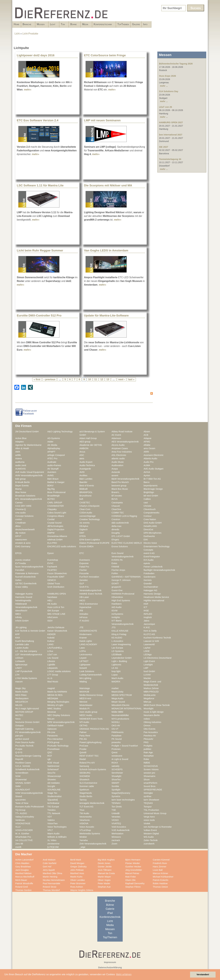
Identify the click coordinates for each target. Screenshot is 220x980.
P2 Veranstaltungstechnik (28, 732)
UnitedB (116, 813)
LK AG (115, 668)
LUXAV (147, 675)
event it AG (149, 553)
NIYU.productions (120, 719)
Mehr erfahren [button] (124, 974)
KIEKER (51, 634)
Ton (86, 25)
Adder (50, 442)
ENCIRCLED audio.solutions (62, 546)
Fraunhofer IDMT (56, 577)
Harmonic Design (152, 594)
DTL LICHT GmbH (121, 536)
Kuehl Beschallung (25, 641)
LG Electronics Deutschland (158, 658)
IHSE (146, 611)
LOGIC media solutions (59, 671)
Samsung (84, 766)
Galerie (182, 24)
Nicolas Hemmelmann (54, 880)
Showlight (116, 776)
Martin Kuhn (76, 877)
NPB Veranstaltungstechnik (61, 722)
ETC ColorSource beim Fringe (105, 55)
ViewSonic (85, 820)
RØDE (147, 763)
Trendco (51, 810)
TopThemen (164, 24)
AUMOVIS (20, 469)
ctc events (84, 523)
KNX (18, 638)
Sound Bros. (150, 786)
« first (37, 379)
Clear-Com (85, 509)
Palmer (83, 732)
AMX (18, 452)
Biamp (18, 489)
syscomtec (21, 800)
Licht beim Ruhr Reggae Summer (40, 250)
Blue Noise (21, 492)
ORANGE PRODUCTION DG (94, 729)
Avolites (83, 475)
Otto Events (149, 729)
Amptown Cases (120, 448)
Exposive (84, 563)
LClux (50, 651)
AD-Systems (54, 438)
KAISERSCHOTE (88, 631)
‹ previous (50, 379)
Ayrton (147, 475)
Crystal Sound (54, 523)
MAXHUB (84, 692)
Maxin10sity (117, 692)
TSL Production (151, 810)
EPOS (18, 553)
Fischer (83, 570)
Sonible (115, 786)
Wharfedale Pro (23, 837)
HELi (50, 600)
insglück (148, 617)
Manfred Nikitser (23, 873)
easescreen (21, 540)
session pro (149, 773)
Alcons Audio (118, 445)
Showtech (84, 780)
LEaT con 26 (166, 107)
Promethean (53, 749)
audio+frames (54, 465)
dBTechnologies (55, 526)
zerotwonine (53, 844)
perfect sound (22, 739)
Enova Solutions (120, 546)
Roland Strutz (50, 887)
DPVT (18, 536)
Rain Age (148, 752)
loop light (116, 671)
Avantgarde (85, 469)
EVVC (50, 563)
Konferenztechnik (141, 25)
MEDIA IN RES (55, 695)
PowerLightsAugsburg (90, 742)
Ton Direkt (117, 807)
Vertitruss (20, 820)
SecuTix (51, 773)
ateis (82, 458)
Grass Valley (22, 587)
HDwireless (117, 597)
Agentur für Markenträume (28, 445)
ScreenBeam (22, 773)
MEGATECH (22, 702)
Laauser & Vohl (151, 641)
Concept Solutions (24, 516)
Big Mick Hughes (106, 860)
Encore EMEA (86, 546)
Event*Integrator (152, 557)
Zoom (114, 844)
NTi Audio (84, 722)
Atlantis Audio (150, 458)
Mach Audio (117, 678)
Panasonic (53, 736)
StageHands (86, 793)
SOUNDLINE (54, 790)
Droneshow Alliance (57, 536)
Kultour (51, 641)
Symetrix (116, 796)
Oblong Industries (152, 722)
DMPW (51, 533)
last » (131, 379)
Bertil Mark (76, 860)
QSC (50, 752)
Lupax (115, 675)
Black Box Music (120, 489)
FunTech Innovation (89, 577)
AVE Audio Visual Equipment (30, 472)
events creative (23, 560)
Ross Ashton (77, 887)
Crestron (116, 519)
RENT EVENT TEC (89, 756)
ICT (145, 607)
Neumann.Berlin (152, 715)
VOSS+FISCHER (24, 830)
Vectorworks (86, 817)
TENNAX (116, 803)
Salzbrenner (53, 766)
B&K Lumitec (86, 479)
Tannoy (83, 800)
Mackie (147, 678)
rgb (49, 759)
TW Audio (84, 813)
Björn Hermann (133, 860)
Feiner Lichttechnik (153, 567)
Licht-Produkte (30, 34)
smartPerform (150, 783)
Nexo (18, 719)
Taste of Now (22, 803)
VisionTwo (52, 823)
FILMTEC (52, 570)
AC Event (116, 435)
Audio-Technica (87, 465)
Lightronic (116, 665)
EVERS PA (117, 560)
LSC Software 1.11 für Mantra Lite (40, 185)
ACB (146, 435)
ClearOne (116, 509)
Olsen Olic (130, 880)
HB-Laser (84, 597)
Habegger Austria (24, 594)
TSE (114, 810)
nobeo (147, 719)
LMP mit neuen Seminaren (102, 120)
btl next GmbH (151, 496)
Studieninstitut (54, 796)
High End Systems (121, 600)
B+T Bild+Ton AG (152, 479)
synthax (148, 796)
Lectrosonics (86, 655)
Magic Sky (20, 688)
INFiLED (148, 614)
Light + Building (119, 661)
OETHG (83, 726)
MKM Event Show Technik (157, 705)
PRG (146, 742)
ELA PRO (52, 543)
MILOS (19, 705)
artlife (18, 455)
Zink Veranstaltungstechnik (93, 844)
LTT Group (53, 675)
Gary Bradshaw (23, 867)
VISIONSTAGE (23, 823)
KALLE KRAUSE (120, 631)
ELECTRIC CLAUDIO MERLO (127, 543)
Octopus (19, 726)
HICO (82, 600)
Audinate (52, 462)
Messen (54, 25)
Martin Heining (50, 877)
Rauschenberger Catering (28, 756)
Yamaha (84, 840)
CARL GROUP (55, 503)
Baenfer (83, 482)
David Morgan (77, 863)
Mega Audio (117, 698)
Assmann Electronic (154, 455)
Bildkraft (83, 489)
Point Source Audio (25, 742)
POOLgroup (53, 742)
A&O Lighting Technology (60, 432)
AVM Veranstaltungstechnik (29, 475)
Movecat (52, 712)
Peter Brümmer (78, 883)
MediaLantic (150, 695)
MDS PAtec (21, 695)
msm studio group (88, 712)
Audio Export (86, 462)
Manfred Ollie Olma (52, 873)
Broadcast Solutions (25, 496)
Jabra (146, 621)
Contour (148, 516)
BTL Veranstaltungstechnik (29, 499)
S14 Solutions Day (169, 91)
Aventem (52, 472)
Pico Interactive (55, 739)
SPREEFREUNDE (153, 790)
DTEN (82, 536)
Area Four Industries (122, 452)
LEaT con (52, 655)
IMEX (18, 614)
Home (17, 24)
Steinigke (148, 793)
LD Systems (118, 651)
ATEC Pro (52, 458)
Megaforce (149, 698)
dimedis (115, 529)
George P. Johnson (121, 580)
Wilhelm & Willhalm (57, 837)
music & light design (154, 712)
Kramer (83, 638)
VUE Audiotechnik (121, 830)
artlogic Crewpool (56, 455)
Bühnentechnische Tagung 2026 (176, 64)
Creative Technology (90, 519)
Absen (147, 432)
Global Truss (54, 584)
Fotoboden (149, 573)
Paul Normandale (51, 883)
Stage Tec (52, 793)
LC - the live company (26, 651)
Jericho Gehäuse (56, 627)
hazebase (52, 597)
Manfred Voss (77, 873)
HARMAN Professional (123, 594)
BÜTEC (51, 499)
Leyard (83, 658)
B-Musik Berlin (23, 482)
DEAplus (84, 526)
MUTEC (19, 715)
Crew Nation (150, 519)
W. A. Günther (22, 834)
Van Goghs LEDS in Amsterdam (106, 250)
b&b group (20, 479)
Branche (35, 25)
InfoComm (53, 617)
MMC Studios (54, 709)
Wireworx (116, 837)
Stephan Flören (133, 887)
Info (199, 25)
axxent (115, 475)
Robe (146, 759)
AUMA (147, 465)
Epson (51, 553)
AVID (82, 472)
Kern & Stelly (150, 631)
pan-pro (19, 736)
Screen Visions (151, 769)
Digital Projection (56, 529)
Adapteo (19, 442)
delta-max (116, 526)
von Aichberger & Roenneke (158, 827)
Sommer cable (87, 786)
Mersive (83, 702)
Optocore (52, 729)
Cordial (51, 519)
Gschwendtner (151, 587)
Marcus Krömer (160, 873)
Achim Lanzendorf (24, 860)
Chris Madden (22, 863)
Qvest (114, 752)
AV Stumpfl (53, 469)
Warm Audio (53, 834)
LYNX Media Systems (26, 678)
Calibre (147, 499)
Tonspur (148, 807)
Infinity (19, 617)
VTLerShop (85, 830)
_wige (82, 847)
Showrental (21, 780)
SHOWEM (85, 776)
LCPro (83, 651)
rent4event (117, 756)
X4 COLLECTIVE (24, 840)
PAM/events (117, 732)
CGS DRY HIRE (23, 506)
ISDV (50, 621)
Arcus (82, 452)
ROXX (115, 763)
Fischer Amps (118, 570)
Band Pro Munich (120, 482)
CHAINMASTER (56, 506)
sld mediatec (54, 783)
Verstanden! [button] (203, 974)
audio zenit (21, 465)
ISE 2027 (164, 147)
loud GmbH (149, 671)
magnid (51, 688)
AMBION (84, 448)
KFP (17, 634)
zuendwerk (149, 844)
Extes (114, 563)
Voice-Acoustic (87, 827)
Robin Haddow (160, 883)
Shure (147, 780)
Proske (83, 749)
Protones (116, 749)
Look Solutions (87, 671)
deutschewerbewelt (25, 529)
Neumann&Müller (120, 715)
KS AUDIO (117, 638)
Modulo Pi (84, 709)
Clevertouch (150, 509)
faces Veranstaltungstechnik (29, 567)
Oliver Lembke (78, 880)
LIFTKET (84, 661)
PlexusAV (148, 739)
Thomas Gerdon (23, 890)
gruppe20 (116, 587)
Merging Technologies (58, 702)
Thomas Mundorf (51, 890)
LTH (17, 675)
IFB (81, 611)
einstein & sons (23, 543)
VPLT (50, 830)
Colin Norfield (50, 863)
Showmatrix (149, 776)
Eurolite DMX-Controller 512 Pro (39, 315)
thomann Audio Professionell (30, 807)
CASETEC (85, 503)
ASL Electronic (119, 455)
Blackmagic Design (153, 489)
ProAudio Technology (58, 746)
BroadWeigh (54, 496)
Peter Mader (104, 883)
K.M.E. (147, 627)
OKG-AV (116, 726)
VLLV (18, 827)
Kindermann (85, 634)
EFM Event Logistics (90, 540)
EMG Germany (23, 546)
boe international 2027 (171, 135)
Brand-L (116, 492)
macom (19, 682)
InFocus (83, 617)
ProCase (84, 746)
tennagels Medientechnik (92, 803)
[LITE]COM (53, 847)
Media (119, 25)
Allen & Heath (22, 448)
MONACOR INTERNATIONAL (127, 709)
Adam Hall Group (88, 438)
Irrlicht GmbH (22, 621)
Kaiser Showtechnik (57, 631)
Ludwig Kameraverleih (91, 675)
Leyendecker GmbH (122, 658)
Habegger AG (150, 590)
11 (96, 379)
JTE (81, 627)
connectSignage (88, 516)
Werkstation (117, 834)
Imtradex (84, 614)
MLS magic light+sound (27, 709)
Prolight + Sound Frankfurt (125, 746)
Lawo (82, 648)
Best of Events (87, 486)
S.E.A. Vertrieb (23, 766)
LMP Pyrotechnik (24, 671)
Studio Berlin (86, 796)
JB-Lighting (21, 627)
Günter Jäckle (105, 867)
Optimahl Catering (24, 729)
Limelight (148, 665)
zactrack (116, 840)
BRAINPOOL (86, 492)
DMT (82, 533)
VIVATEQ (116, 823)
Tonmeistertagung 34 (170, 159)
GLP (82, 584)
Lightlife (51, 665)
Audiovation (117, 465)
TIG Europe (53, 807)
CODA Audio (86, 513)
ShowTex (116, 780)
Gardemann (150, 577)
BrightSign (149, 492)
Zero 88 (19, 844)
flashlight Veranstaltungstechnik (159, 570)
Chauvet (116, 506)
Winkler (83, 837)
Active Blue (21, 438)
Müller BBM (117, 712)
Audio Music (118, 462)
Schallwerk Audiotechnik (27, 769)
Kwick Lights (86, 641)
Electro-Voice (150, 543)
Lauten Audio (22, 648)
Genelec (84, 580)
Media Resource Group (91, 695)
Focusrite (84, 573)
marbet (115, 688)
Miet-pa (147, 702)
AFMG (147, 442)
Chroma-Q (21, 509)
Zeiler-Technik (151, 840)
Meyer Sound (118, 702)
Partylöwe (116, 736)
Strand (19, 796)
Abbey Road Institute (122, 432)
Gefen (18, 580)
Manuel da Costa (106, 873)
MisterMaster (86, 705)
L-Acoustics (117, 641)
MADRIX (116, 682)
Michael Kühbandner (163, 877)
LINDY (19, 668)
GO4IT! (115, 584)
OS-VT (115, 729)
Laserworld (149, 644)
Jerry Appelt (49, 870)
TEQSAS (148, 803)
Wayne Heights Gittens (82, 890)
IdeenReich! (21, 611)
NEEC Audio (86, 715)
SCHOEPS (117, 769)
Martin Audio (22, 692)
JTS (114, 627)
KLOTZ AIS (149, 634)
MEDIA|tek (53, 698)
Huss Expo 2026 (167, 76)
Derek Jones (104, 863)
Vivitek (147, 823)
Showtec (52, 780)
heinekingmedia (23, 600)
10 (90, 379)
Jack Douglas (22, 870)
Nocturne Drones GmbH (27, 722)
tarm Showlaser (151, 800)
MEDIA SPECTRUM (122, 695)
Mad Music (53, 682)
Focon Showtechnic (57, 573)
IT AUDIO (84, 621)
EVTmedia (21, 563)
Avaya (115, 469)
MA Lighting (85, 678)
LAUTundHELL (55, 648)
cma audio (20, 513)
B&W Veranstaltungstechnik (125, 479)
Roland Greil (22, 887)
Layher (147, 648)
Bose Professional (56, 492)
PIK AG (83, 739)
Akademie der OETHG (91, 445)
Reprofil (19, 759)
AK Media (52, 445)
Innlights (116, 617)
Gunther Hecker (133, 867)
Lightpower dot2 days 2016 (36, 55)
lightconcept (21, 665)
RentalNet (149, 756)
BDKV (50, 486)
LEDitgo (148, 655)
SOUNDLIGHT (23, 790)
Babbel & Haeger (56, 482)
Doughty (116, 533)
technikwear (53, 803)
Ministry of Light (55, 705)
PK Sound (117, 739)
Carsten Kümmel (161, 860)
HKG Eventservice (89, 604)
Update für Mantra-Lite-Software (106, 315)
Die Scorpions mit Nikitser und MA (108, 185)
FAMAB (115, 567)
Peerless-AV (150, 736)
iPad (110, 913)
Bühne (102, 25)
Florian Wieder (133, 863)
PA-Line (51, 732)
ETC (82, 553)
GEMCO (52, 580)
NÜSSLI (116, 722)
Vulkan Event (150, 830)
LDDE (147, 651)
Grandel (148, 584)
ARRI (146, 452)
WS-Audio (149, 837)
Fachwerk (52, 567)
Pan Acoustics (151, 732)
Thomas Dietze (160, 887)
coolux (19, 519)
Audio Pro (149, 462)
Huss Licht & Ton (56, 607)
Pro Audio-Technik (24, 746)
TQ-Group (20, 810)
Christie (147, 506)
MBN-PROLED (151, 692)
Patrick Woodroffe (24, 883)
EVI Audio (149, 560)
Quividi (83, 752)
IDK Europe (53, 611)
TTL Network (54, 813)
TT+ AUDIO (21, 813)
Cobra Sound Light (57, 513)
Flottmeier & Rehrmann (27, 573)
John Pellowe (77, 870)
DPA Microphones (153, 533)
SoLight (51, 786)
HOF (146, 604)
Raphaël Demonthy (135, 883)
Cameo (19, 503)
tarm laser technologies (123, 800)
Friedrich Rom (160, 863)
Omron (147, 726)
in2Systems (117, 614)
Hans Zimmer (159, 867)
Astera (19, 458)
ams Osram (149, 448)
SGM (18, 776)
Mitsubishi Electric (121, 705)
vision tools (149, 820)
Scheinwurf (53, 769)
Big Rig (51, 489)
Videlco (51, 820)
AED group (85, 442)
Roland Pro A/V (87, 763)
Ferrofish (20, 570)
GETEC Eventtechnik (26, 584)
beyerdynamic (151, 486)
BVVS (115, 499)
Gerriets (148, 580)
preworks (116, 742)
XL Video (52, 840)
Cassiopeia (117, 503)
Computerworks (151, 513)
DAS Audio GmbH (153, 523)
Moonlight (148, 709)
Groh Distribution (56, 587)
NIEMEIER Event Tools (91, 719)
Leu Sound (53, 658)
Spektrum (84, 790)
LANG (50, 644)
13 (108, 379)
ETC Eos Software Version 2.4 (38, 120)
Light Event (149, 661)
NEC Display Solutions (59, 715)
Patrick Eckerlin (160, 880)
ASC (82, 455)
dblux (18, 526)
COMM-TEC (118, 513)
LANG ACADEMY (88, 644)
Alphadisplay (54, 448)
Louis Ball (158, 870)
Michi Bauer (21, 880)
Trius (82, 810)
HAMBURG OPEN (57, 594)
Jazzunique (149, 624)
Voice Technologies (57, 827)
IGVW (115, 611)
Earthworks (149, 536)
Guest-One (117, 590)
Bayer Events (22, 486)
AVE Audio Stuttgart (153, 469)
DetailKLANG (150, 526)
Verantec (116, 817)
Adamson (116, 438)
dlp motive (20, 533)
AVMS (50, 475)
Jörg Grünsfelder (134, 870)
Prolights (148, 746)
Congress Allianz (56, 516)
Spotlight (116, 790)
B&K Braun (53, 479)
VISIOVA (84, 823)
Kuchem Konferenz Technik (157, 638)
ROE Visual (53, 763)
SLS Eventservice (88, 783)
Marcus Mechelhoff (25, 877)
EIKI (146, 540)
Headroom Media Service (156, 597)
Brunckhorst (85, 496)
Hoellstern (117, 604)
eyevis (147, 563)
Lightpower (85, 665)
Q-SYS (19, 752)
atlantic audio (118, 458)
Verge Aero (149, 817)
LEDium (19, 658)
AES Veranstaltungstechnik (125, 442)
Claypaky (52, 509)
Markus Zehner (151, 688)
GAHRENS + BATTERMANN (126, 577)
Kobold (51, 638)
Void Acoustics (119, 827)
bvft (81, 499)
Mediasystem (22, 698)
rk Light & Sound (120, 759)
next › (122, 379)
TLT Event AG (86, 807)
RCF (50, 756)
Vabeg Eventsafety (25, 817)
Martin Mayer (104, 877)
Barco (147, 482)
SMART (115, 783)
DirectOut (148, 529)
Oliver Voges (104, 880)
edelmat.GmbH (55, 540)
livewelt (83, 668)
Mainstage (85, 688)
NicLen (51, 719)
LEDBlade (117, 655)
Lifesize (51, 661)
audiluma (20, 462)
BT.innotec (117, 496)
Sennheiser (117, 773)
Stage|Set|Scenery (121, 793)
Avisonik (116, 472)
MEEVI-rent (85, 698)
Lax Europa (117, 648)
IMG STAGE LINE (56, 614)
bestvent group (119, 486)
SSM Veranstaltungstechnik (29, 793)
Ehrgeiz (115, 540)
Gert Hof (47, 867)
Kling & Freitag (119, 634)
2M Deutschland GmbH (27, 432)
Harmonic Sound (24, 597)
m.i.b (50, 678)
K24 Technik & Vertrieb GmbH (30, 631)
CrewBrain (21, 523)
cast (146, 503)
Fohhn (115, 573)
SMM (18, 786)
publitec (148, 749)
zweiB (18, 847)
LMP (146, 668)
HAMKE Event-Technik (91, 594)
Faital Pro (84, 567)
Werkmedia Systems (90, 834)
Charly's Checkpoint (89, 506)
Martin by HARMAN (57, 692)
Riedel (83, 759)
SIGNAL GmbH (23, 783)
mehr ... (164, 86)
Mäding (83, 682)
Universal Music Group (155, 813)
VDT (50, 817)
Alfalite (147, 445)
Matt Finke (131, 877)
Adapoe (148, 438)
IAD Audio (116, 607)
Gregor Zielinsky (78, 867)
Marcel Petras (132, 873)
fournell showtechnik (25, 577)
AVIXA (147, 472)
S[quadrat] (53, 800)
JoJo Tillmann (105, 870)
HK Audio (52, 604)
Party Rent (85, 736)
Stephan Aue (104, 887)
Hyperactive (85, 607)
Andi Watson (49, 860)
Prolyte (19, 749)
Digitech (83, 529)
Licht (71, 25)
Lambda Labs (22, 644)
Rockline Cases (23, 763)
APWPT (51, 452)
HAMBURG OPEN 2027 (171, 122)
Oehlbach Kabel (55, 726)
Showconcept (54, 776)
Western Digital (151, 834)
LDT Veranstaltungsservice (29, 655)
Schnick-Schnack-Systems (93, 769)
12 (102, 379)
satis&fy (116, 766)
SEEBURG (85, 773)
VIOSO (115, 820)
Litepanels (52, 668)
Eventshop (53, 560)
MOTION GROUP (24, 712)
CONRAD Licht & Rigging (124, 516)
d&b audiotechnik (120, 523)
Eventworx (85, 560)
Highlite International (154, 600)
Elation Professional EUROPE (94, 543)
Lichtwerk (20, 661)
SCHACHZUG (151, 766)
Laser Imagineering (121, 644)
